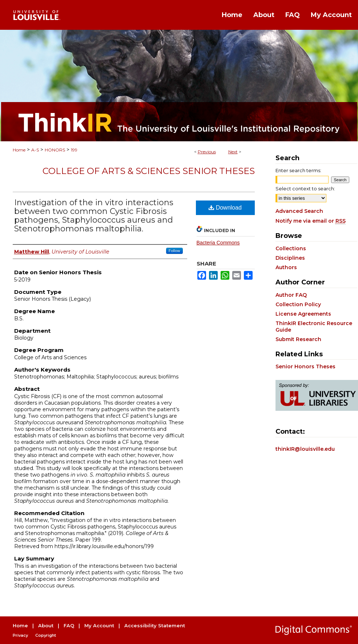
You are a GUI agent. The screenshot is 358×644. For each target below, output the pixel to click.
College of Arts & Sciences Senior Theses (149, 171)
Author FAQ (291, 295)
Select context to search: (305, 189)
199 (74, 150)
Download (225, 208)
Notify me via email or (311, 221)
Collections (291, 248)
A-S (35, 150)
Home (19, 150)
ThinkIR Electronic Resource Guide (314, 327)
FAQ (69, 625)
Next (233, 152)
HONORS (55, 150)
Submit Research (298, 339)
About (46, 625)
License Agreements (303, 314)
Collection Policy (298, 304)
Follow (174, 251)
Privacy (20, 635)
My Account (99, 625)
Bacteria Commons (218, 243)
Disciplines (290, 258)
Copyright (46, 635)
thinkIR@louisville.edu (305, 449)
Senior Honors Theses (305, 366)
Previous (207, 152)
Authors (286, 267)
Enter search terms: (298, 170)
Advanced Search (299, 211)
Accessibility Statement (155, 625)
